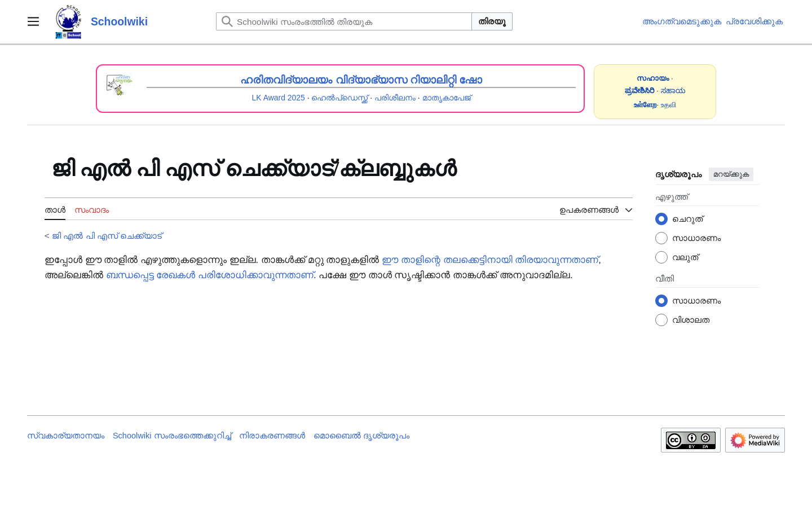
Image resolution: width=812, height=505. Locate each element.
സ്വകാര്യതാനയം (66, 436)
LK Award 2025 (279, 98)
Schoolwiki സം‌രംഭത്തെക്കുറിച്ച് (172, 436)
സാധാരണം (696, 238)
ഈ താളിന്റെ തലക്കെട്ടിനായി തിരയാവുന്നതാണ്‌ (490, 260)
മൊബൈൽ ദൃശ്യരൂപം (361, 436)
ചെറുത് (687, 219)
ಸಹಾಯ (673, 91)
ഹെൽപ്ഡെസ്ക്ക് (339, 98)
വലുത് (685, 257)
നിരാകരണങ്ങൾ (272, 436)
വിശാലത (691, 320)
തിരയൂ (492, 21)
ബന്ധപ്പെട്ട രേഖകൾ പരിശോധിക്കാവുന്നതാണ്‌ (210, 275)
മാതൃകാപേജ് (447, 98)
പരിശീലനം (395, 98)
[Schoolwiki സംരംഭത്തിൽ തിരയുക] (344, 21)
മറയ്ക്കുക (731, 174)
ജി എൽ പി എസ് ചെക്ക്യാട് (107, 236)
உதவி (668, 105)
